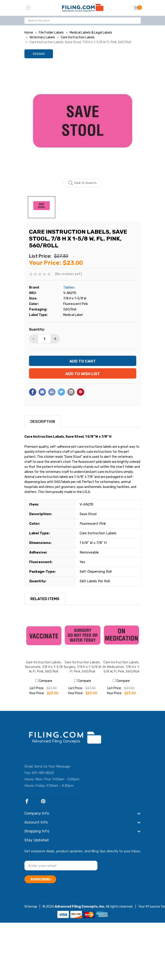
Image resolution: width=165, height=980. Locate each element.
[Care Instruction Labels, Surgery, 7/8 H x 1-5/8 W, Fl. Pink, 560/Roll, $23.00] (83, 636)
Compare (44, 681)
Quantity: (37, 330)
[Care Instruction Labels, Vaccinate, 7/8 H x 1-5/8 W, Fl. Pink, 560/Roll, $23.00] (44, 636)
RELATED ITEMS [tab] (45, 599)
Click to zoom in (82, 183)
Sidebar (39, 54)
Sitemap (31, 907)
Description (43, 422)
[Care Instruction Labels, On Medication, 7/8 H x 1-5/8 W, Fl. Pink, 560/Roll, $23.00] (121, 636)
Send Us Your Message (52, 766)
